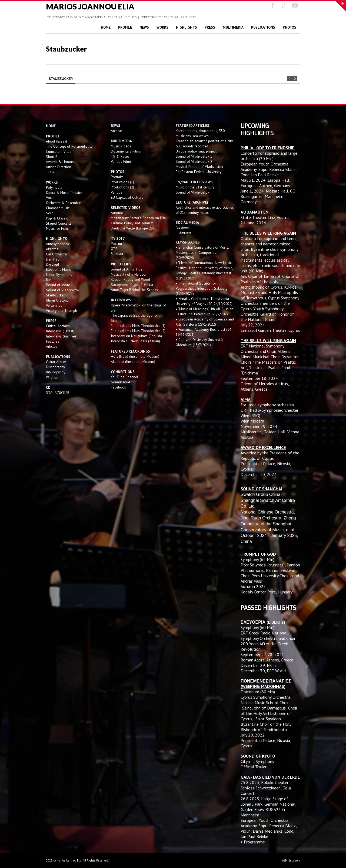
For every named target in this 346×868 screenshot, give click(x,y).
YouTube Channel (124, 377)
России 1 (118, 244)
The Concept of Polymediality (69, 146)
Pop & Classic (57, 218)
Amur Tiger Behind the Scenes (134, 290)
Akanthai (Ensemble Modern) (133, 362)
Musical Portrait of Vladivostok (199, 167)
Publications (263, 27)
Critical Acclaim (58, 326)
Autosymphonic (58, 244)
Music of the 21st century (195, 187)
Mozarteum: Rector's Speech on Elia (138, 218)
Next (295, 78)
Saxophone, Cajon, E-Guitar (132, 285)
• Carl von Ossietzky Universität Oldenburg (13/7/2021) (200, 342)
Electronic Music (58, 269)
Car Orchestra (56, 254)
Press (210, 27)
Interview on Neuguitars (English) (136, 336)
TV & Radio (120, 156)
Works (162, 27)
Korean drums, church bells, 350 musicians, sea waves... (200, 133)
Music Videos (121, 146)
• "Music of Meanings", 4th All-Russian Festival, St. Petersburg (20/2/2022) (204, 311)
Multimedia (233, 27)
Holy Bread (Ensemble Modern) (135, 356)
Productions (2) (122, 187)
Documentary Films (126, 151)
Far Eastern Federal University (199, 172)
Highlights (187, 27)
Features (53, 341)
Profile (125, 27)
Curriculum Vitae (59, 151)
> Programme (253, 842)
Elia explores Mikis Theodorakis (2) (138, 331)
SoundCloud (120, 382)
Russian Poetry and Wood (130, 279)
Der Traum (54, 259)
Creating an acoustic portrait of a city (204, 141)
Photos (290, 27)
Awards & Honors (60, 162)
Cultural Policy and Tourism (132, 223)
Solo (50, 213)
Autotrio (117, 213)
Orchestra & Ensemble (63, 203)
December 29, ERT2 (259, 665)
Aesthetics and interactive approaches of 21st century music (205, 210)
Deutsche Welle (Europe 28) (132, 228)
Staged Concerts (59, 223)
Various (117, 192)
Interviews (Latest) (60, 331)
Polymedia (54, 187)
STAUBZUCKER (58, 393)
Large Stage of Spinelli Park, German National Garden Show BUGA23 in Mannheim (268, 807)
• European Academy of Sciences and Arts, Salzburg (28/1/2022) (205, 322)
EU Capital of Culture (127, 197)
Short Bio (53, 157)
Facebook (118, 387)
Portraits (117, 177)
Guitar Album (56, 362)
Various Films (121, 161)
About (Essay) (56, 141)
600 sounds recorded (192, 146)
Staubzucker (55, 295)
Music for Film (57, 228)
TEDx (50, 172)
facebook (183, 227)
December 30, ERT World (263, 671)
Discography (55, 367)
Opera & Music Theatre (64, 192)
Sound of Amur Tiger (127, 269)
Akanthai (53, 249)
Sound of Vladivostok (63, 290)
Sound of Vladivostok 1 (194, 156)
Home (106, 27)
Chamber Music (58, 208)
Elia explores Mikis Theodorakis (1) (138, 326)
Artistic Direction (59, 167)
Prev (290, 78)
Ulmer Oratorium (59, 300)
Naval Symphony (59, 275)
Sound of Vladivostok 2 (194, 161)
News (144, 27)
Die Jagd (52, 264)
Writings (52, 377)
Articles (52, 346)
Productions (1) (122, 182)
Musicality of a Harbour (129, 274)
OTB (114, 249)
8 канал (117, 254)
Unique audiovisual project (196, 151)
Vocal (50, 198)
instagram (184, 232)
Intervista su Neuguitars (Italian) (135, 341)
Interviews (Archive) (61, 336)
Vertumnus (54, 305)
